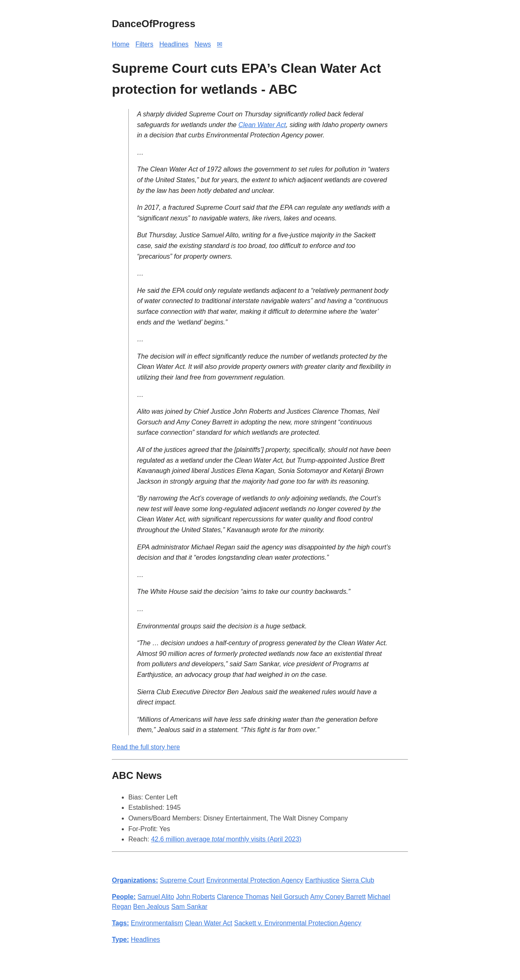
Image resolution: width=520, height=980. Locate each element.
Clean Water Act (262, 125)
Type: (120, 939)
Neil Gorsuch (290, 897)
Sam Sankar (189, 907)
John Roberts (196, 897)
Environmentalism (157, 923)
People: (124, 897)
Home (121, 44)
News (203, 44)
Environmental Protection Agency (255, 880)
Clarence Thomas (243, 897)
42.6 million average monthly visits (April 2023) (226, 839)
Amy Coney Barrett (338, 897)
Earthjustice (323, 880)
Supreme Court (182, 880)
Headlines (174, 44)
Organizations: (135, 880)
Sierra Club (358, 880)
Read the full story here (146, 747)
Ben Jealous (151, 907)
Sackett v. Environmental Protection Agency (298, 923)
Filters (144, 44)
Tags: (120, 923)
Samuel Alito (156, 897)
